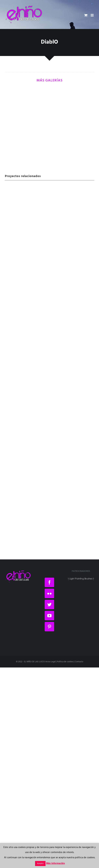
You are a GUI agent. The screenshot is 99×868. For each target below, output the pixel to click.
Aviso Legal (50, 662)
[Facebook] (49, 582)
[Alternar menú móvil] (92, 15)
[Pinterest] (49, 627)
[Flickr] (49, 593)
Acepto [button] (40, 864)
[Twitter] (49, 604)
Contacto (79, 662)
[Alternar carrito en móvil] (86, 15)
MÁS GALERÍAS (49, 80)
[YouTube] (49, 616)
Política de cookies (65, 662)
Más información (56, 863)
